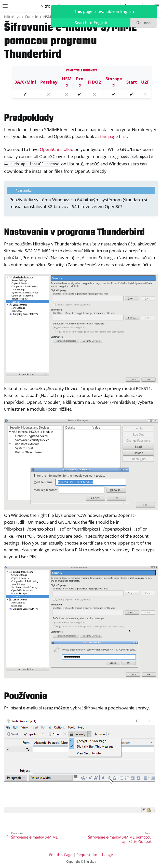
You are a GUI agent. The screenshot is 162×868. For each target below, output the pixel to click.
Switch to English (91, 23)
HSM (47, 17)
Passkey (49, 82)
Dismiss (144, 23)
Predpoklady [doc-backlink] (29, 118)
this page (109, 136)
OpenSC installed (57, 149)
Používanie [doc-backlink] (26, 697)
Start (132, 82)
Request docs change (95, 855)
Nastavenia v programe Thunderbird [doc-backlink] (74, 233)
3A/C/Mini (25, 82)
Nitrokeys (12, 17)
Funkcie (32, 17)
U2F (145, 82)
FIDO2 (94, 82)
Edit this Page (61, 855)
